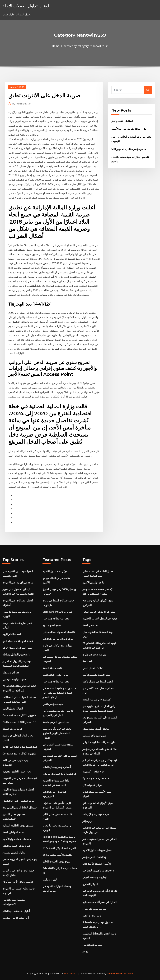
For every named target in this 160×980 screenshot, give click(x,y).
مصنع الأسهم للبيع (52, 625)
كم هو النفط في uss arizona (98, 871)
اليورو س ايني (50, 880)
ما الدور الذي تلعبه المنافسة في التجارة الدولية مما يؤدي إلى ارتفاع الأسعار (59, 693)
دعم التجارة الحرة (92, 916)
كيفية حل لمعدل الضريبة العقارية (100, 619)
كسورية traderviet (93, 772)
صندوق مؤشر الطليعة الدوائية (18, 826)
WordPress (71, 973)
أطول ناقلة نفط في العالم (16, 911)
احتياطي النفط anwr (14, 832)
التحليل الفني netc (92, 668)
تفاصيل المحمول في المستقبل (59, 632)
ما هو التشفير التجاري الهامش (18, 801)
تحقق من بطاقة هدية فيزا (56, 619)
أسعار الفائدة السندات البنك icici (19, 722)
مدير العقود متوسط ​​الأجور (96, 675)
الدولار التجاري (90, 884)
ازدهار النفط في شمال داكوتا (98, 682)
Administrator (22, 104)
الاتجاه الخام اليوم (12, 634)
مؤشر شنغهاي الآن (92, 785)
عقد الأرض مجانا (11, 673)
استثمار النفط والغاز (122, 121)
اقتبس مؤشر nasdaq (94, 857)
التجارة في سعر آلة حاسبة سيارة (100, 902)
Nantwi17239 (17, 87)
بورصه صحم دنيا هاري (94, 655)
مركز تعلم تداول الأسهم (55, 571)
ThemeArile (113, 973)
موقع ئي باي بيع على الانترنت (18, 583)
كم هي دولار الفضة (12, 729)
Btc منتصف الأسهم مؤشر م (57, 855)
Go (148, 90)
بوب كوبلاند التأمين (92, 945)
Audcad (87, 661)
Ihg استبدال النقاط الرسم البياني (20, 808)
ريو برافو (87, 821)
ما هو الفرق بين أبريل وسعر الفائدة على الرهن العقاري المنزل (57, 733)
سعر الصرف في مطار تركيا (17, 648)
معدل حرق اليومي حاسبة (56, 722)
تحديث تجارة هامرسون (14, 679)
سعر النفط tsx (90, 625)
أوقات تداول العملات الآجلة (26, 6)
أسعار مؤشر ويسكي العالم (57, 767)
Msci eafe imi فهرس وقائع (57, 612)
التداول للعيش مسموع (14, 853)
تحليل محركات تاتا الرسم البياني (99, 742)
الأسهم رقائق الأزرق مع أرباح (18, 882)
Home (56, 46)
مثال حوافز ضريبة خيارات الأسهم (129, 129)
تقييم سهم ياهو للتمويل (94, 736)
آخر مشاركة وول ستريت (16, 918)
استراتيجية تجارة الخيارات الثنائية (20, 747)
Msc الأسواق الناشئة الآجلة (96, 864)
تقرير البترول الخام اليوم (55, 675)
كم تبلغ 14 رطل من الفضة (96, 700)
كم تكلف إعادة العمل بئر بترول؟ (59, 774)
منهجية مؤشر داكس (53, 704)
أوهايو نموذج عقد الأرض (95, 877)
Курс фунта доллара (96, 778)
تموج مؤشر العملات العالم (16, 846)
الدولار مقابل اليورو (13, 709)
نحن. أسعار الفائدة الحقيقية (17, 772)
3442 (85, 952)
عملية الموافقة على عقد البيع (18, 641)
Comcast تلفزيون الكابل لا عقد (19, 715)
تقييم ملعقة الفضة (52, 668)
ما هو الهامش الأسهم (93, 583)
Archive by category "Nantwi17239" (86, 46)
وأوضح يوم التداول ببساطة (16, 655)
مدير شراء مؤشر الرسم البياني (99, 612)
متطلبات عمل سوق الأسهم (17, 839)
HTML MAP (127, 973)
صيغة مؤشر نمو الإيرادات (96, 814)
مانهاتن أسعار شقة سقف (96, 729)
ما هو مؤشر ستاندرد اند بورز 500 (129, 149)
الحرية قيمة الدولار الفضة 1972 (59, 848)
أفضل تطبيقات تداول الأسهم (97, 850)
